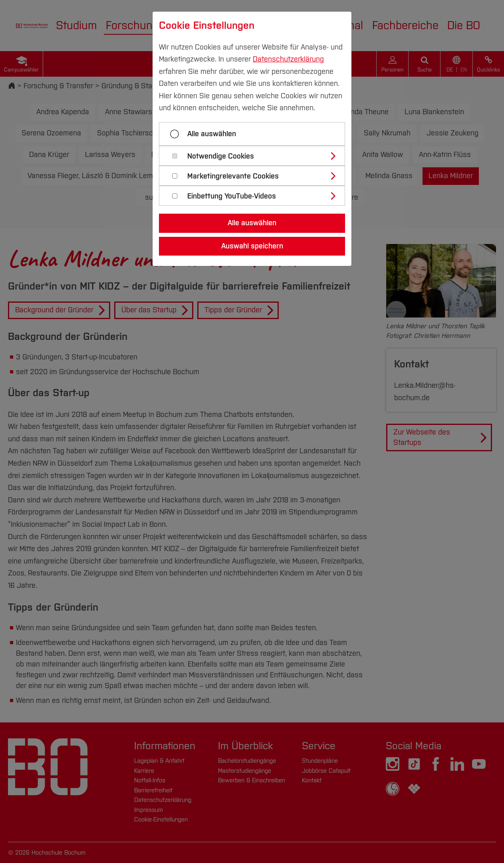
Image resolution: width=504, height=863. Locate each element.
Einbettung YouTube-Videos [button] (232, 196)
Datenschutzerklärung (288, 59)
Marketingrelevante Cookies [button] (233, 176)
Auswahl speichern (252, 246)
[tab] (255, 156)
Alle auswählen (212, 134)
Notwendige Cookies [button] (221, 156)
